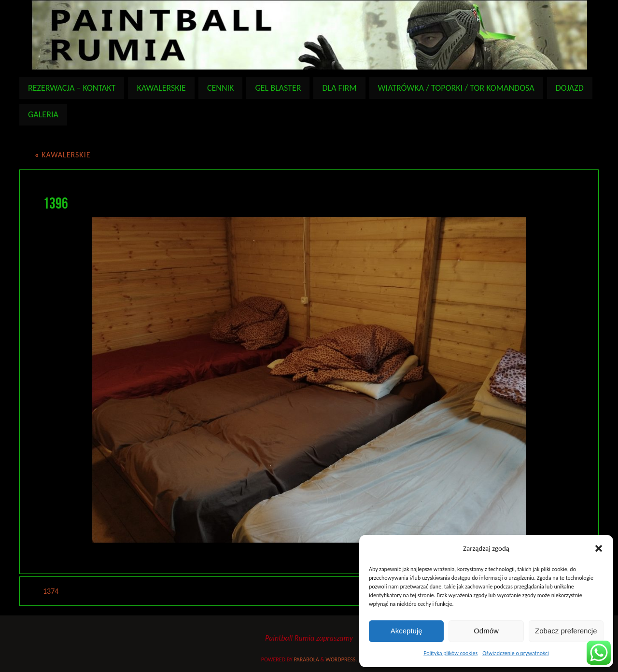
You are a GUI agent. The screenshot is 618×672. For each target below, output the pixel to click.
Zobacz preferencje (566, 631)
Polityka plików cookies (450, 653)
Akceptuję (407, 631)
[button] (599, 548)
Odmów (486, 631)
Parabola (307, 659)
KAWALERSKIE (63, 155)
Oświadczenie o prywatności (516, 653)
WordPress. (341, 659)
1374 (51, 591)
